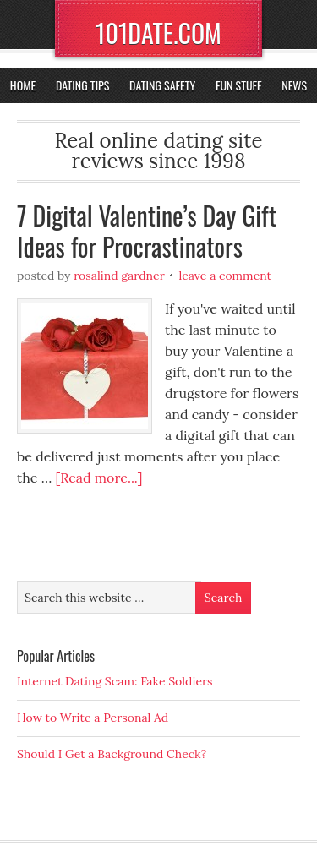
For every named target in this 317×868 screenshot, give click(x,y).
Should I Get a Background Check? (112, 754)
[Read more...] (98, 478)
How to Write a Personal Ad (93, 718)
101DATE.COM (158, 33)
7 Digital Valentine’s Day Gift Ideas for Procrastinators (147, 231)
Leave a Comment (225, 276)
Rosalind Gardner (119, 276)
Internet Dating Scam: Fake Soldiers (115, 681)
